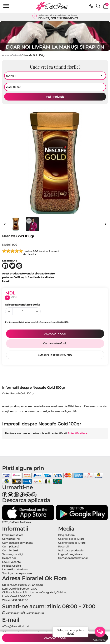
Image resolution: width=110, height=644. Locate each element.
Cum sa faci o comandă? (18, 543)
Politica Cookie (11, 566)
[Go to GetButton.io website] (100, 640)
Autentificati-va (77, 433)
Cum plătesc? (11, 547)
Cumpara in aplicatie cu (55, 355)
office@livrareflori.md (16, 626)
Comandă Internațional (73, 558)
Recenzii (63, 547)
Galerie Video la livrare (72, 543)
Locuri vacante (11, 562)
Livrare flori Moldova (15, 569)
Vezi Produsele (55, 97)
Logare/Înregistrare (70, 554)
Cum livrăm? (10, 550)
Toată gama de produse (17, 573)
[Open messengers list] (100, 632)
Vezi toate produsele (71, 550)
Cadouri (16, 55)
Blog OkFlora (66, 535)
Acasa (6, 55)
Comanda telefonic (55, 343)
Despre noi (9, 558)
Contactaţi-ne (11, 539)
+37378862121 (12, 613)
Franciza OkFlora (13, 535)
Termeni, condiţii (12, 554)
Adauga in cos (55, 334)
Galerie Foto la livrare (71, 539)
